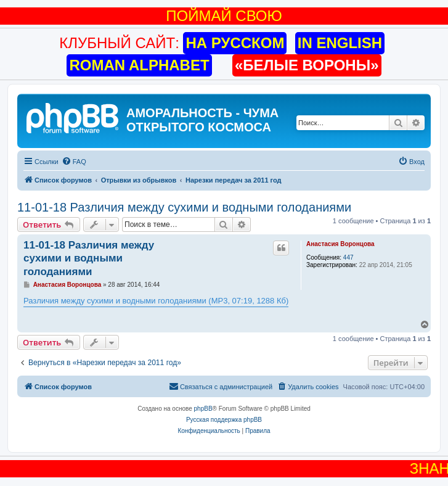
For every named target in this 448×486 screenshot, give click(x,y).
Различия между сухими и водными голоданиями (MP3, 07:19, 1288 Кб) (156, 301)
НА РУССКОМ (235, 43)
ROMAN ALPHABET (139, 65)
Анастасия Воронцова (340, 244)
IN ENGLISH (340, 43)
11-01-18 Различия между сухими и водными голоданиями (184, 207)
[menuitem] (74, 162)
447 (348, 257)
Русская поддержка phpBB (224, 420)
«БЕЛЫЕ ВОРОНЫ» (307, 65)
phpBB (203, 409)
